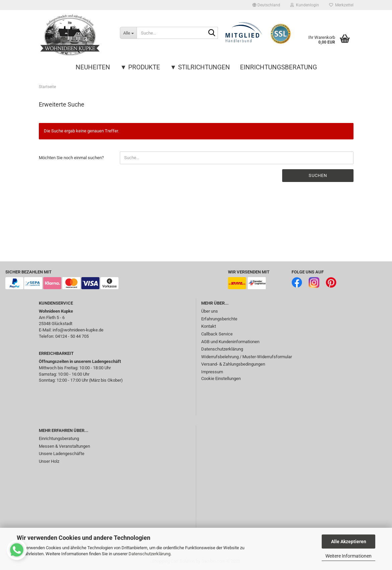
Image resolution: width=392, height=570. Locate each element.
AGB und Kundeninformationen (230, 342)
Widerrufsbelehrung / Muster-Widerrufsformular (247, 357)
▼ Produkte (140, 67)
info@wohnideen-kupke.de (78, 330)
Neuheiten (93, 67)
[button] (266, 5)
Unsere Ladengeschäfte (62, 454)
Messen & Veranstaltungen (64, 446)
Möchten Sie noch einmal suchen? (71, 158)
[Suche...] (128, 33)
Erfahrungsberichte (219, 319)
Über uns (210, 311)
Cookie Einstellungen (221, 378)
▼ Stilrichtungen (200, 67)
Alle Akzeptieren (349, 542)
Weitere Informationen (348, 556)
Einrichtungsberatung (279, 67)
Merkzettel (341, 5)
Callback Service (217, 334)
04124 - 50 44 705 (72, 336)
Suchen (318, 175)
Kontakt (209, 326)
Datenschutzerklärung (149, 554)
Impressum (212, 372)
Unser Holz (49, 461)
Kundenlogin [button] (305, 5)
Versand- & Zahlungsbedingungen (233, 364)
